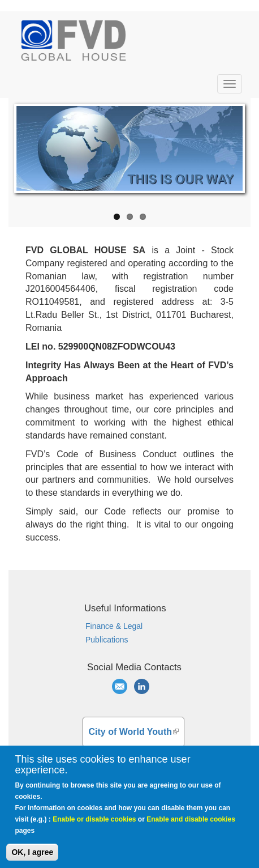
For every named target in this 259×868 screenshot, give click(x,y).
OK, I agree (32, 858)
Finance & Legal (114, 626)
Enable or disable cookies (94, 826)
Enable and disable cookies (191, 826)
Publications (107, 640)
